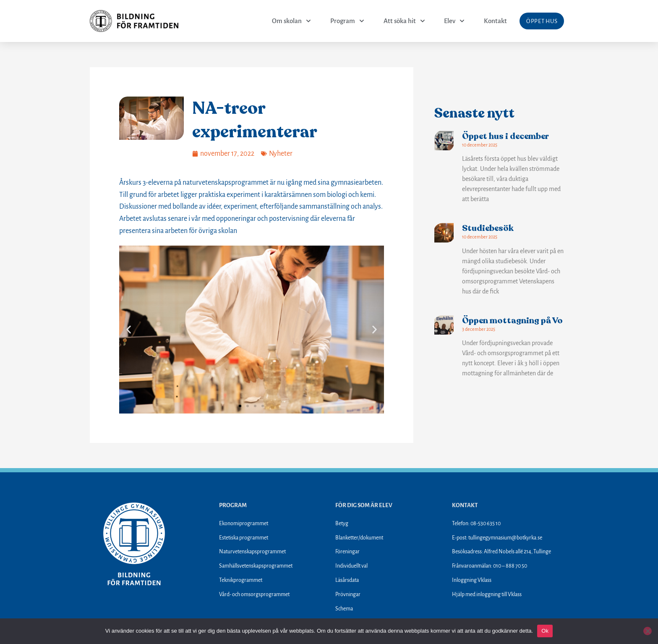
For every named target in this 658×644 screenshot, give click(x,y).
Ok (545, 631)
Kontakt (495, 21)
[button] (129, 329)
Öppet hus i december (505, 136)
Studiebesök (488, 228)
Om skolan (291, 21)
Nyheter (281, 154)
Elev (454, 21)
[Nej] (648, 631)
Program (347, 21)
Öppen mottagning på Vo (512, 321)
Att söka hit (404, 21)
